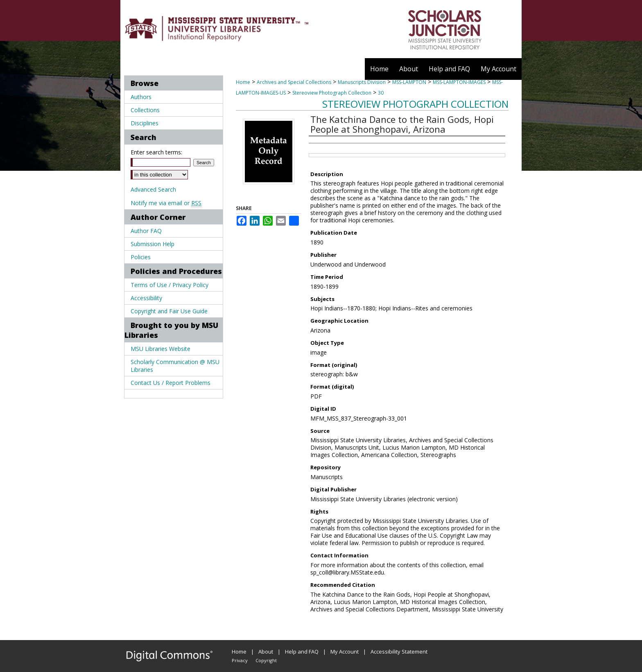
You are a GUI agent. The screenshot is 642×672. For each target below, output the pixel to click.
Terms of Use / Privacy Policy (170, 285)
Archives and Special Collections (294, 82)
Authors (141, 97)
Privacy (240, 660)
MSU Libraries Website (160, 349)
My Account (345, 652)
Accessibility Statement (399, 652)
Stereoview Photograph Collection (332, 93)
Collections (145, 110)
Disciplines (145, 123)
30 (381, 93)
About (266, 652)
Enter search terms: (156, 152)
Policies (141, 257)
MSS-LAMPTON (409, 82)
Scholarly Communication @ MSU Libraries (175, 366)
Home (243, 82)
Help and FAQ (302, 652)
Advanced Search (153, 189)
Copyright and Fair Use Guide (169, 311)
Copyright (266, 660)
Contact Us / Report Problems (171, 383)
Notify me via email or (166, 203)
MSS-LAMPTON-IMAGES (459, 82)
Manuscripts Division (362, 82)
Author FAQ (146, 231)
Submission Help (153, 244)
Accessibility (146, 298)
